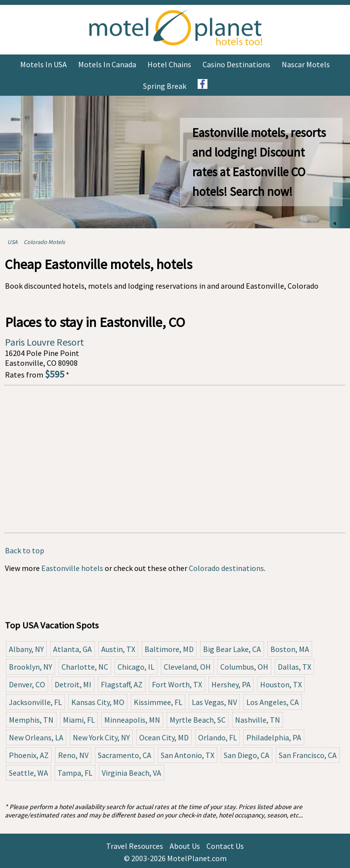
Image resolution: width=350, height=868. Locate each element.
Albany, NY (26, 649)
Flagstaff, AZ (122, 684)
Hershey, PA (231, 684)
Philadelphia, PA (274, 737)
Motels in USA (44, 64)
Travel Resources (135, 846)
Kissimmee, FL (158, 702)
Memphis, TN (31, 720)
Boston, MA (290, 649)
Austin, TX (118, 649)
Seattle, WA (29, 773)
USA (13, 242)
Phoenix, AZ (29, 755)
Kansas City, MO (98, 702)
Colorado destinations (226, 568)
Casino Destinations (236, 64)
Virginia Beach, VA (131, 773)
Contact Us (225, 846)
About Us (185, 846)
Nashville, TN (258, 720)
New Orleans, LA (36, 737)
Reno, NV (73, 755)
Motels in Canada (107, 64)
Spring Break (165, 86)
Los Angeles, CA (273, 702)
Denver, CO (27, 684)
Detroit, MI (73, 684)
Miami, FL (79, 720)
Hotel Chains (169, 64)
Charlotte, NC (85, 667)
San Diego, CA (247, 755)
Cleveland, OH (187, 667)
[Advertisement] (175, 459)
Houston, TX (281, 684)
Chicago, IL (136, 667)
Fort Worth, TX (177, 684)
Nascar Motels (306, 64)
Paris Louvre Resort (44, 342)
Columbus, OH (244, 667)
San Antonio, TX (188, 755)
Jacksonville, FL (35, 702)
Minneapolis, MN (132, 720)
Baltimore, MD (169, 649)
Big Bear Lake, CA (232, 649)
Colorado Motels (44, 242)
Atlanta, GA (73, 649)
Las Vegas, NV (214, 702)
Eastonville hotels (72, 568)
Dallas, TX (294, 667)
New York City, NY (101, 737)
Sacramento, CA (125, 755)
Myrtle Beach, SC (198, 720)
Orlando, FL (218, 737)
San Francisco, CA (308, 755)
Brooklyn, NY (30, 667)
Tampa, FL (75, 773)
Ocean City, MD (164, 737)
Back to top (25, 550)
